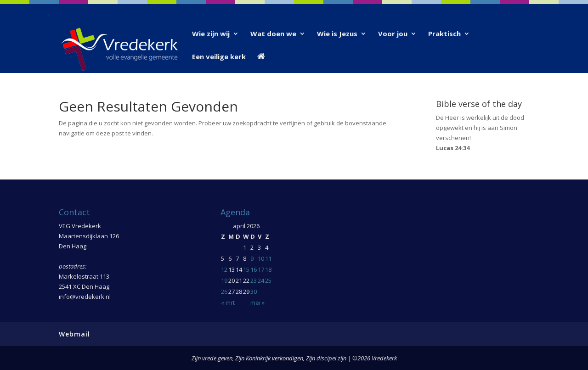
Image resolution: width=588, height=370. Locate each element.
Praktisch (444, 34)
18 (268, 269)
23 (254, 280)
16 (254, 269)
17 (261, 269)
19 (224, 280)
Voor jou (393, 34)
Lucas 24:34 (453, 148)
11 (268, 258)
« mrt (228, 303)
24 (261, 280)
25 (268, 280)
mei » (257, 303)
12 (224, 269)
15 (246, 269)
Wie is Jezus (337, 34)
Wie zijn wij (211, 34)
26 (224, 292)
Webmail (74, 334)
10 (261, 258)
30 (254, 292)
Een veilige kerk (219, 57)
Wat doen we (273, 34)
